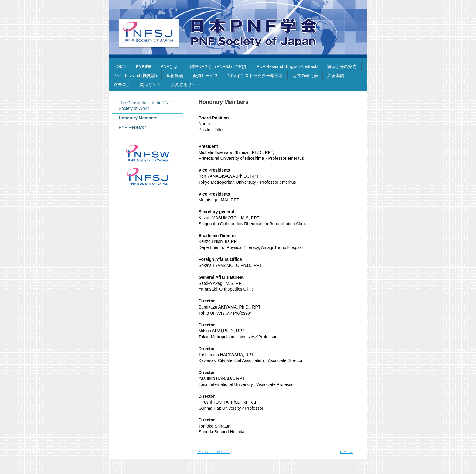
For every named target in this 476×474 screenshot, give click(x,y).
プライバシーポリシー (214, 452)
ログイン (346, 452)
